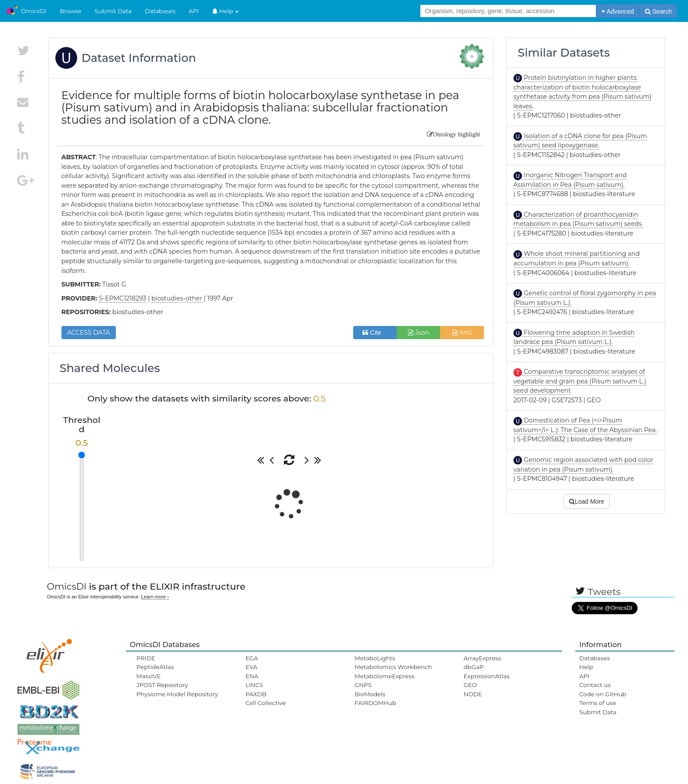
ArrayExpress (483, 658)
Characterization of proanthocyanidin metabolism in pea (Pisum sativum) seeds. (578, 219)
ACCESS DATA (89, 333)
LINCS (254, 685)
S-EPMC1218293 (122, 298)
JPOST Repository (162, 685)
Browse (71, 11)
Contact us (595, 685)
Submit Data (113, 11)
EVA (251, 667)
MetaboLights (375, 658)
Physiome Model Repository (177, 694)
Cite (375, 333)
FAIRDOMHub (375, 703)
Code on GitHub (603, 694)
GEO (470, 685)
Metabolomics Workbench (393, 667)
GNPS (363, 685)
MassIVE (149, 676)
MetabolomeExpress (384, 676)
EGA (252, 658)
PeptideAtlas (155, 667)
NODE (473, 694)
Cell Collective (265, 703)
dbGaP (474, 667)
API (194, 11)
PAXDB (256, 694)
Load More (587, 501)
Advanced (618, 11)
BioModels (370, 694)
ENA (252, 676)
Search (658, 11)
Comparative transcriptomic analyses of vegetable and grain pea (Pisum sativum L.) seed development (580, 381)
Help (226, 11)
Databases (160, 11)
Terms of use (598, 703)
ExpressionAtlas (487, 676)
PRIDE (146, 658)
